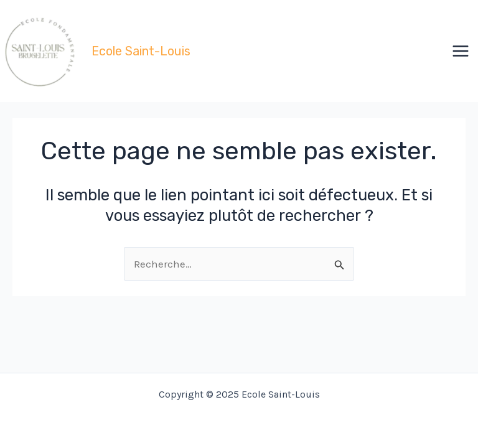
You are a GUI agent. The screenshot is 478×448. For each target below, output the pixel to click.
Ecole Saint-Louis (141, 51)
